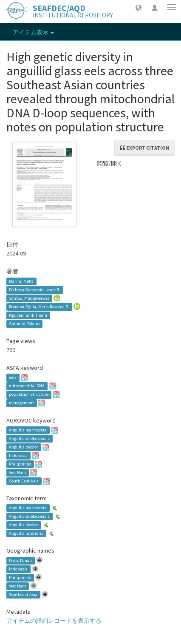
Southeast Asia (23, 594)
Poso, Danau (20, 560)
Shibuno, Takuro (24, 324)
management (21, 403)
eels (13, 378)
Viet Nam (17, 472)
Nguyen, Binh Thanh (28, 315)
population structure (29, 395)
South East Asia (24, 481)
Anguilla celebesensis (29, 438)
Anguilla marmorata (28, 430)
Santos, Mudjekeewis (29, 298)
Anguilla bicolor (24, 447)
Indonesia (18, 455)
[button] (139, 7)
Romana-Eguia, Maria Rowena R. (39, 307)
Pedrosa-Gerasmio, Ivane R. (35, 290)
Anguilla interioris (26, 533)
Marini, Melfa (21, 281)
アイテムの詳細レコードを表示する (54, 621)
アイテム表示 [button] (33, 32)
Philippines (20, 464)
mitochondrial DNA (27, 386)
